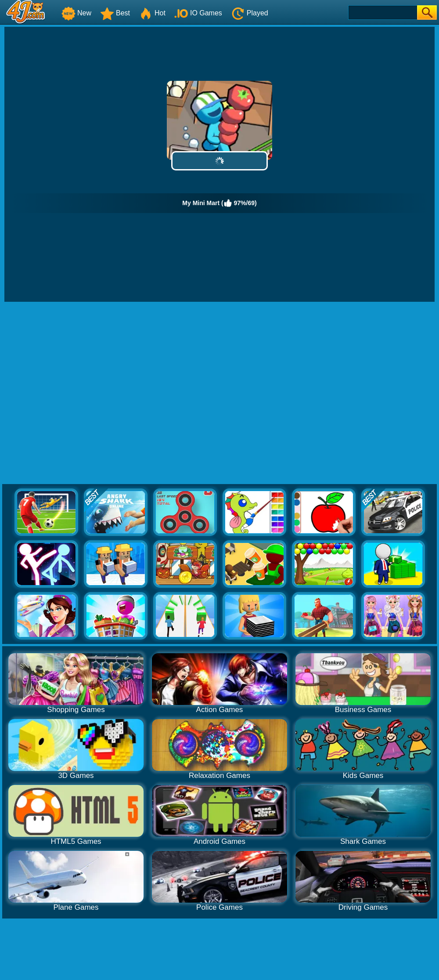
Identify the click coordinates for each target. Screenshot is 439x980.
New (76, 13)
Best (115, 13)
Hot (152, 13)
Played (250, 13)
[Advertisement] (87, 393)
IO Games (198, 13)
